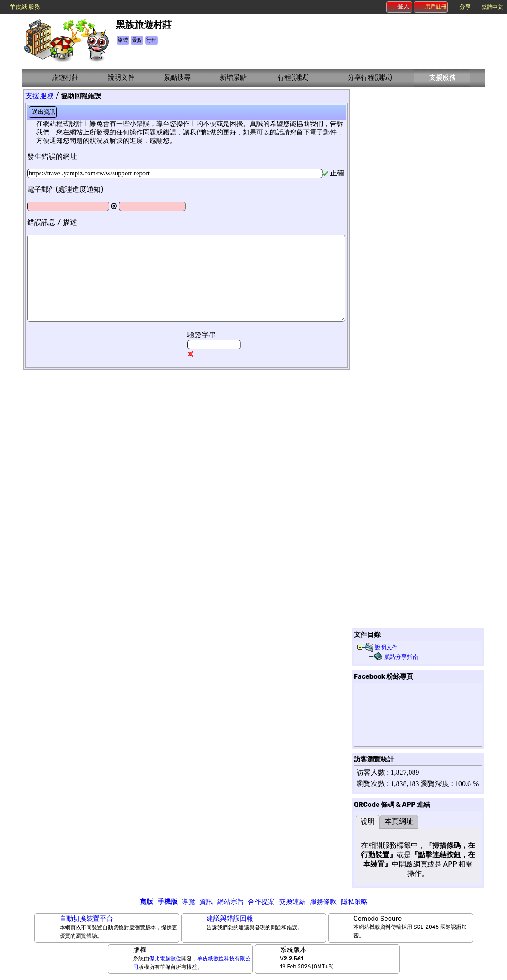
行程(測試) (293, 77)
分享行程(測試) (370, 77)
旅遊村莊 (65, 77)
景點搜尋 (177, 77)
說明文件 (121, 77)
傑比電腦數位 (165, 959)
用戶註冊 (431, 7)
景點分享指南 (401, 657)
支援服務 (442, 77)
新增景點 (233, 77)
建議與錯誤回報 (230, 919)
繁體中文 (492, 7)
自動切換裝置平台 (86, 919)
